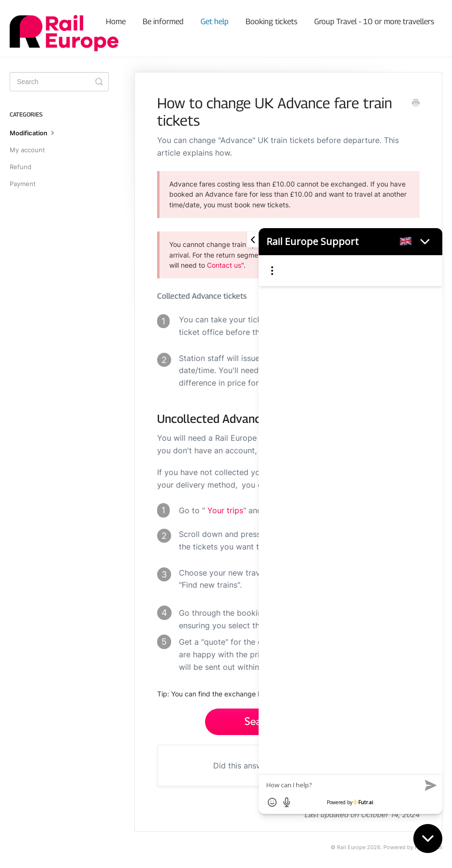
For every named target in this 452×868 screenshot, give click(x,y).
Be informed (163, 22)
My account (27, 150)
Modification (33, 132)
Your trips (225, 510)
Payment (23, 184)
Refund (21, 167)
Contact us (224, 265)
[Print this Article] (416, 103)
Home (116, 22)
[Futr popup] (346, 509)
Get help (215, 22)
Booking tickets (271, 22)
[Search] (59, 82)
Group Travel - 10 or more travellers (374, 22)
